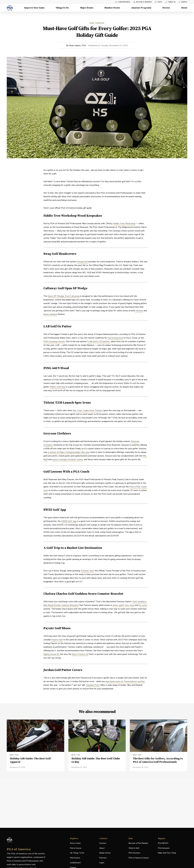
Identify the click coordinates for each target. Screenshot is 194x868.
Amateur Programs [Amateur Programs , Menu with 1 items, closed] (141, 8)
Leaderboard (75, 863)
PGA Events (75, 858)
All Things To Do (77, 853)
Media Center (105, 853)
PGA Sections (134, 853)
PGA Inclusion (164, 848)
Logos (102, 863)
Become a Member (143, 2)
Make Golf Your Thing (167, 853)
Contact (103, 843)
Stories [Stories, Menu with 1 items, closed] (166, 8)
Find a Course (76, 848)
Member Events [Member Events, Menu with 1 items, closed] (112, 8)
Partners (103, 858)
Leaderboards (123, 2)
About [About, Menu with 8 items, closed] (184, 8)
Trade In (170, 2)
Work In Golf (134, 848)
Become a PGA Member (138, 843)
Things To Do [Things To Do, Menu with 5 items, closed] (62, 8)
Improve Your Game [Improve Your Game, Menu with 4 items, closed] (34, 8)
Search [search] (183, 2)
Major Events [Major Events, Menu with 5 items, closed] (87, 8)
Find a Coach (75, 843)
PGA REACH (163, 843)
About (102, 848)
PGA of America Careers (139, 858)
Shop (158, 2)
